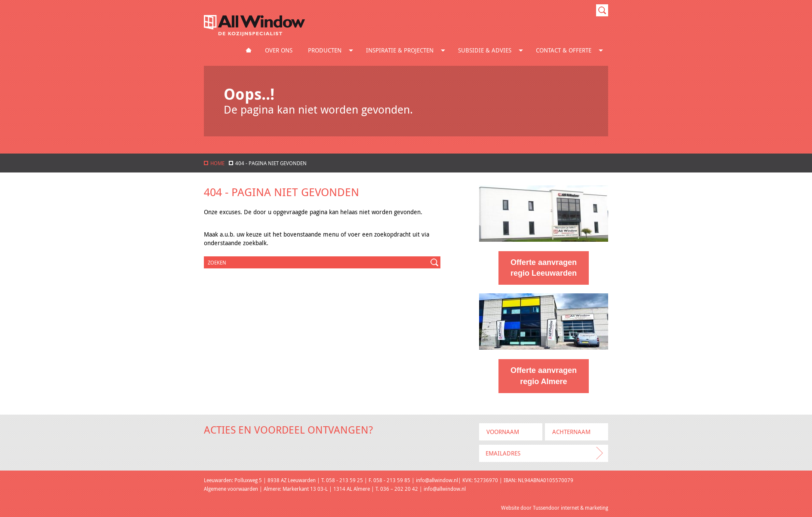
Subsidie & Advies (492, 50)
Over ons (279, 50)
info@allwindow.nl (437, 480)
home (214, 163)
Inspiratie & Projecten (407, 50)
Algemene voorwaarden (231, 489)
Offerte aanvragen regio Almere (544, 376)
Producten (332, 50)
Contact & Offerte (571, 50)
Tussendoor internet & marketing (571, 508)
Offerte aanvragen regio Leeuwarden (544, 268)
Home (249, 50)
